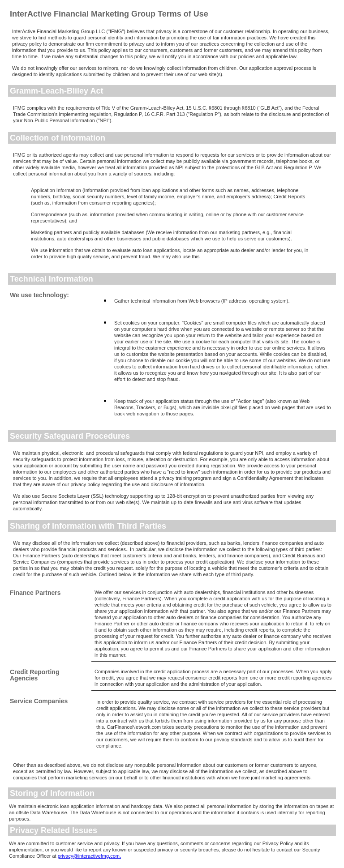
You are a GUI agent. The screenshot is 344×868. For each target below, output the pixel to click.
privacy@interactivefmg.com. (89, 856)
